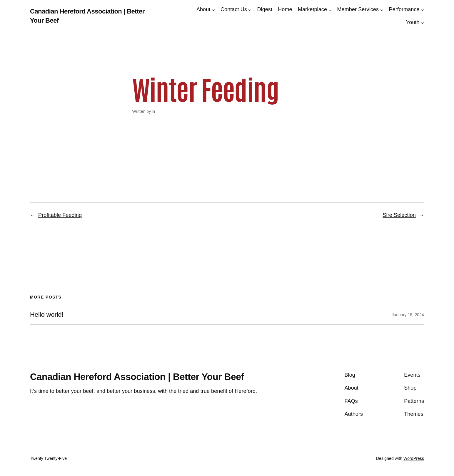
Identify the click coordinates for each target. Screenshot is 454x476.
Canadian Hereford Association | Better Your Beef (137, 377)
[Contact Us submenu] (250, 10)
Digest (265, 9)
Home (285, 9)
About (203, 9)
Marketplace (312, 9)
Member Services (358, 9)
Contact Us (234, 9)
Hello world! (47, 315)
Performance (404, 9)
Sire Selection (399, 215)
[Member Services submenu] (382, 10)
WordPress (414, 458)
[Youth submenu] (422, 23)
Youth (413, 22)
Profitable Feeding (60, 215)
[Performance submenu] (422, 10)
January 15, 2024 (408, 315)
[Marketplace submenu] (330, 10)
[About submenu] (213, 10)
